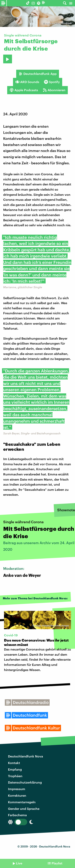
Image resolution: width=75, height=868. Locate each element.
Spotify (52, 82)
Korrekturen (17, 795)
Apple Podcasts (24, 90)
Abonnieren (54, 90)
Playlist (57, 863)
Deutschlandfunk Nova (25, 756)
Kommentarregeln (22, 802)
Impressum (17, 789)
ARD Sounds (27, 82)
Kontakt (14, 763)
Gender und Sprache (24, 809)
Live (19, 863)
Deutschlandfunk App (38, 74)
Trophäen (15, 776)
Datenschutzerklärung (25, 782)
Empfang (15, 769)
